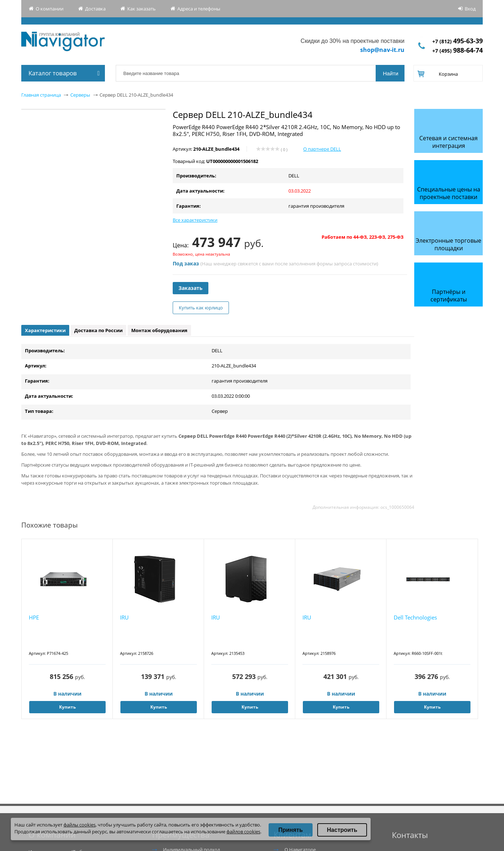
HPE (34, 617)
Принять (291, 830)
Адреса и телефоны (199, 9)
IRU (124, 617)
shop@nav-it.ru (382, 50)
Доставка (95, 9)
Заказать (191, 288)
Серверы (80, 95)
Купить (67, 707)
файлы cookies (79, 825)
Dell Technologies (415, 617)
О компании (50, 9)
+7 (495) (457, 51)
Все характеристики (195, 220)
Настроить (342, 830)
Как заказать (142, 9)
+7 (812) (457, 41)
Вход (470, 9)
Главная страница (41, 95)
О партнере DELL (322, 149)
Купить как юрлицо (201, 308)
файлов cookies (243, 832)
